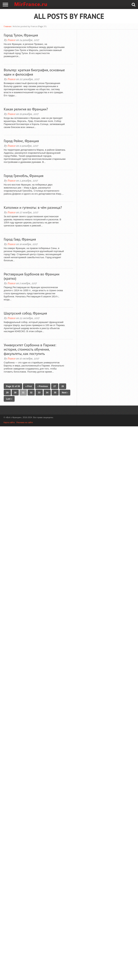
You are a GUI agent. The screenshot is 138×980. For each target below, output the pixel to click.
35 (55, 393)
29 (7, 393)
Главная (7, 26)
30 (15, 393)
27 (55, 386)
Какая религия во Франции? (26, 109)
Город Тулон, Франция (21, 35)
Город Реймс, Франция (21, 141)
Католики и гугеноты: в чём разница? (33, 208)
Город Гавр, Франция (20, 239)
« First (29, 386)
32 (31, 393)
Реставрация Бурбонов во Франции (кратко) (32, 276)
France (11, 40)
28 (63, 386)
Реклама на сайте (25, 422)
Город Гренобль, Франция (24, 176)
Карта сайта (9, 422)
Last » (9, 399)
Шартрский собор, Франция (25, 313)
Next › (65, 393)
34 (47, 393)
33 (39, 393)
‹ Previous (43, 386)
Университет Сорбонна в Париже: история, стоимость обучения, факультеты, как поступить (30, 349)
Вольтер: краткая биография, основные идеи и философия (34, 72)
